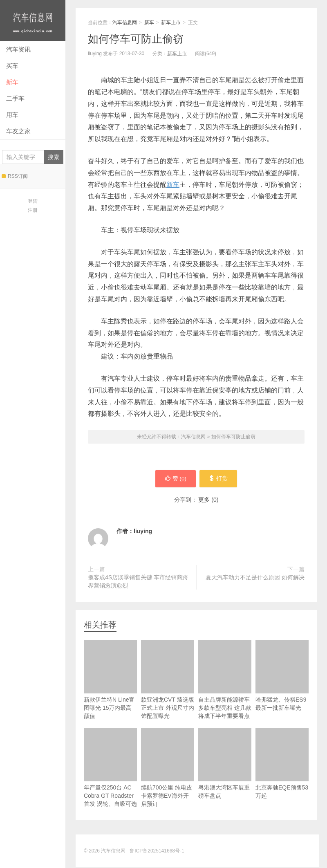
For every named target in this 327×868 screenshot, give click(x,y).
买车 (12, 66)
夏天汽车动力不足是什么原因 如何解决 (255, 578)
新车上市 (171, 22)
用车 (12, 115)
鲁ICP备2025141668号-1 (157, 852)
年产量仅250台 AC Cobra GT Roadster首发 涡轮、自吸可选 (110, 768)
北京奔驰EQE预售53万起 (282, 764)
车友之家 (18, 131)
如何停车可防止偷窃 (136, 39)
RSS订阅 (15, 176)
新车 (12, 82)
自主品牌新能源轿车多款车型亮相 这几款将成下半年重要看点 (225, 681)
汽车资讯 (18, 49)
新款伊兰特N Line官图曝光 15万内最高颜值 (110, 681)
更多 (204, 500)
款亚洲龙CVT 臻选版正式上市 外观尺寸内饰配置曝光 (168, 681)
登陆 (33, 201)
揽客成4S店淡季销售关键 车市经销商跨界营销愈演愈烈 (138, 582)
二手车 (15, 98)
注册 (33, 210)
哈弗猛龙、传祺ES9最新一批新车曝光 (282, 676)
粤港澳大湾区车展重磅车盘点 (225, 764)
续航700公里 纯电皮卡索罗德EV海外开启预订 (168, 768)
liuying (143, 532)
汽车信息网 (33, 21)
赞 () (174, 479)
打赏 (220, 479)
